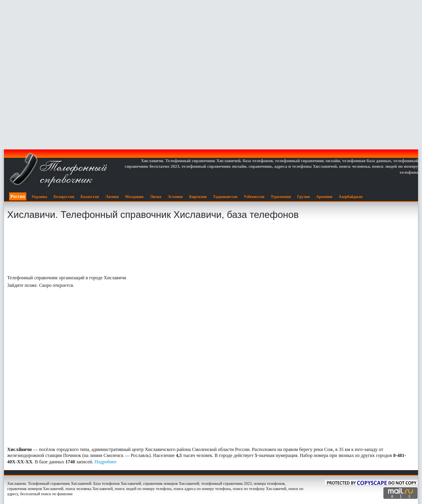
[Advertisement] (211, 75)
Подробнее (105, 462)
